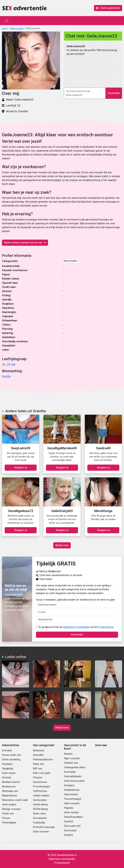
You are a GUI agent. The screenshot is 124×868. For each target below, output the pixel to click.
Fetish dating (40, 805)
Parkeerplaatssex (43, 759)
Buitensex (39, 750)
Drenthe (6, 376)
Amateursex (9, 786)
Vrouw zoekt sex (11, 755)
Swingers (69, 785)
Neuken (68, 754)
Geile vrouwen (41, 832)
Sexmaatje (70, 772)
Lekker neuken (41, 796)
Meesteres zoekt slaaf (15, 800)
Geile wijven (9, 773)
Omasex (38, 777)
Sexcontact (70, 830)
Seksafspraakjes (73, 817)
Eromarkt (7, 750)
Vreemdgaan (9, 823)
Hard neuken (71, 794)
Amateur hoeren (11, 782)
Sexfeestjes (40, 800)
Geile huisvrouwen (74, 781)
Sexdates (7, 764)
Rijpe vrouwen (72, 758)
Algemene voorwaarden (76, 627)
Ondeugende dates (75, 767)
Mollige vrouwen (11, 809)
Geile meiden (71, 812)
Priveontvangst (41, 786)
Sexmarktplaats (73, 776)
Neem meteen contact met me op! (25, 243)
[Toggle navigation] (6, 21)
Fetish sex (8, 814)
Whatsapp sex (10, 791)
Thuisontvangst (73, 799)
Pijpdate (69, 808)
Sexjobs (69, 835)
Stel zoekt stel (72, 826)
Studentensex (72, 790)
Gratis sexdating (11, 759)
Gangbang (8, 768)
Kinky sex (38, 764)
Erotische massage (44, 827)
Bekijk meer (62, 545)
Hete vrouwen (17, 28)
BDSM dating (40, 809)
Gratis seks (39, 814)
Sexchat (6, 777)
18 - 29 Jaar (9, 364)
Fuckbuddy (39, 823)
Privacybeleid (106, 627)
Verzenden (114, 93)
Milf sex (38, 768)
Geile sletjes (9, 805)
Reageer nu (21, 468)
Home (5, 28)
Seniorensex (40, 782)
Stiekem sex (71, 763)
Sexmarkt (38, 755)
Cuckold (68, 821)
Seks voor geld (41, 773)
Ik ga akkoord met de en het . (75, 627)
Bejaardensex (10, 796)
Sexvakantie (40, 818)
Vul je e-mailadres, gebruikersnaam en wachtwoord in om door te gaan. (77, 603)
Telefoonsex (40, 791)
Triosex (6, 818)
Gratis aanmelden (108, 8)
